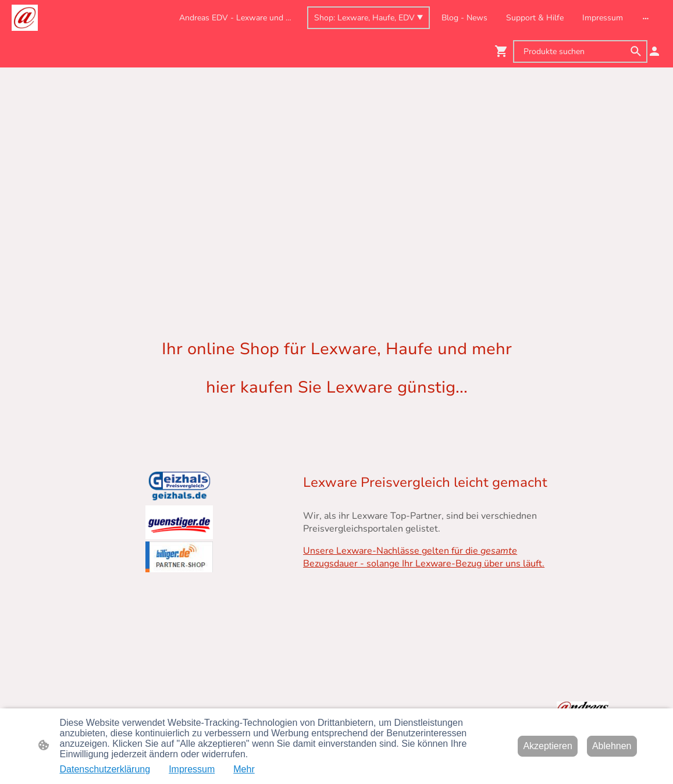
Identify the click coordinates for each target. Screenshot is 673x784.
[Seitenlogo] (25, 18)
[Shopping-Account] (654, 51)
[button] (636, 51)
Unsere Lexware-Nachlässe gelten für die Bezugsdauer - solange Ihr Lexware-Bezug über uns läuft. (424, 557)
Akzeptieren (548, 746)
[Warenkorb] (504, 51)
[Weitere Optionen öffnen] (646, 17)
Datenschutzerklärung (105, 769)
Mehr (244, 769)
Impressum (192, 769)
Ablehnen (612, 746)
